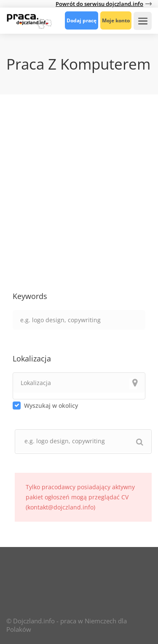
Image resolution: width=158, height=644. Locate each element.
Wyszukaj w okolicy (51, 406)
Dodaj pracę (82, 20)
